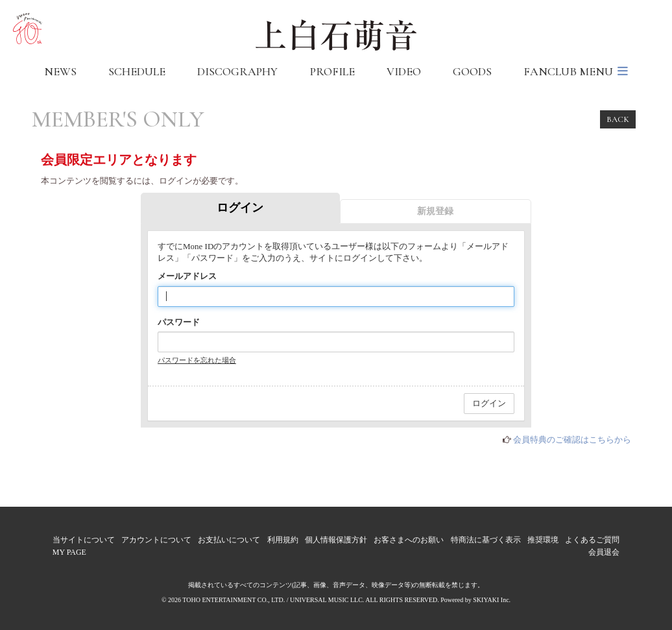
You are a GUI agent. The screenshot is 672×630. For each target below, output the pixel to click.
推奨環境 (543, 540)
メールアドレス (187, 276)
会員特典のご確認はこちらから (572, 440)
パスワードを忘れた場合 (197, 360)
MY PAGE (69, 552)
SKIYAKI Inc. (492, 600)
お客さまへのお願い (409, 540)
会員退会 (604, 552)
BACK (618, 119)
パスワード (179, 322)
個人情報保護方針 (336, 540)
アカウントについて (156, 540)
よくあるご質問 (592, 540)
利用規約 (283, 540)
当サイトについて (84, 540)
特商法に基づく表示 (486, 540)
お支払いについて (229, 540)
